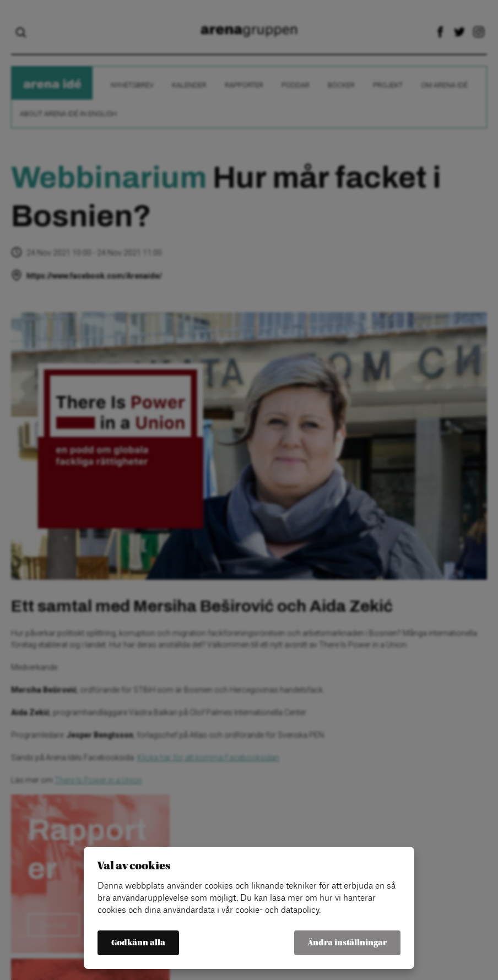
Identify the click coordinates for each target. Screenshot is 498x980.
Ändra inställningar (347, 943)
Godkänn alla (138, 943)
